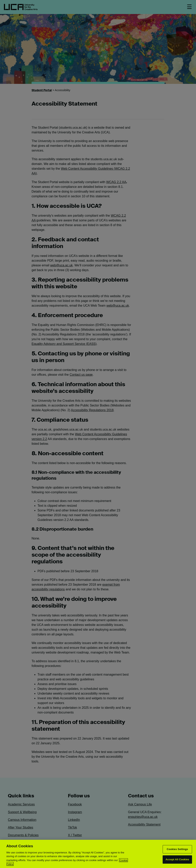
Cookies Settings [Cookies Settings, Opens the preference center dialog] (177, 849)
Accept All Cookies (177, 859)
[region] (98, 854)
